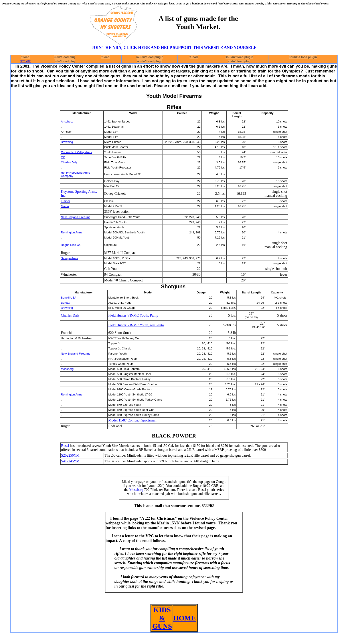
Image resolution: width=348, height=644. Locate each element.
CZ (63, 157)
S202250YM (70, 455)
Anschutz (67, 121)
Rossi (65, 446)
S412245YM (70, 461)
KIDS (162, 610)
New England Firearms (75, 217)
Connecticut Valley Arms (76, 152)
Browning (67, 142)
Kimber (65, 201)
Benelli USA (68, 298)
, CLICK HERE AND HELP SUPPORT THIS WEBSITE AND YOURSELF (189, 47)
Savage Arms (69, 258)
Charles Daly (69, 162)
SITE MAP (25, 61)
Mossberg (67, 369)
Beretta (65, 303)
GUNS (162, 626)
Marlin (65, 206)
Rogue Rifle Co (71, 245)
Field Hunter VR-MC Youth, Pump (133, 315)
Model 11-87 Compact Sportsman (132, 420)
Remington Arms (71, 232)
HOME (185, 618)
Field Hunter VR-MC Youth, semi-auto (136, 325)
